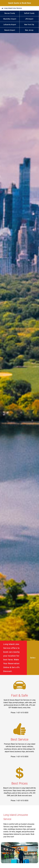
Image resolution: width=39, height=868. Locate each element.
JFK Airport (29, 19)
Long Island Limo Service (13, 8)
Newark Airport (10, 30)
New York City (29, 25)
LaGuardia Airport (10, 25)
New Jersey (29, 30)
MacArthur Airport (10, 19)
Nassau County (10, 13)
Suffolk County (29, 13)
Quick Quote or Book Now (20, 3)
